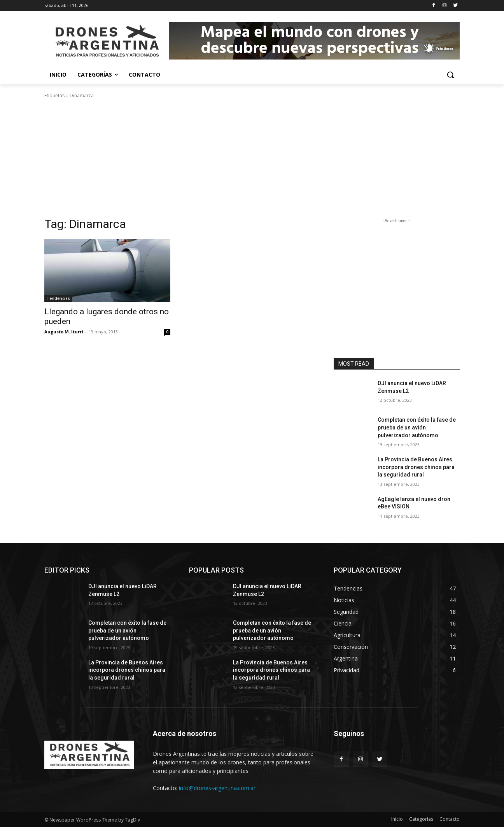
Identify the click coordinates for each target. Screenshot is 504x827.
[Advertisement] (252, 158)
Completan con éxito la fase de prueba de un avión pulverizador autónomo (417, 427)
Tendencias (58, 298)
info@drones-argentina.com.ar (217, 788)
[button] (450, 75)
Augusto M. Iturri (64, 332)
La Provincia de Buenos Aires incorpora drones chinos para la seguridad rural (416, 467)
